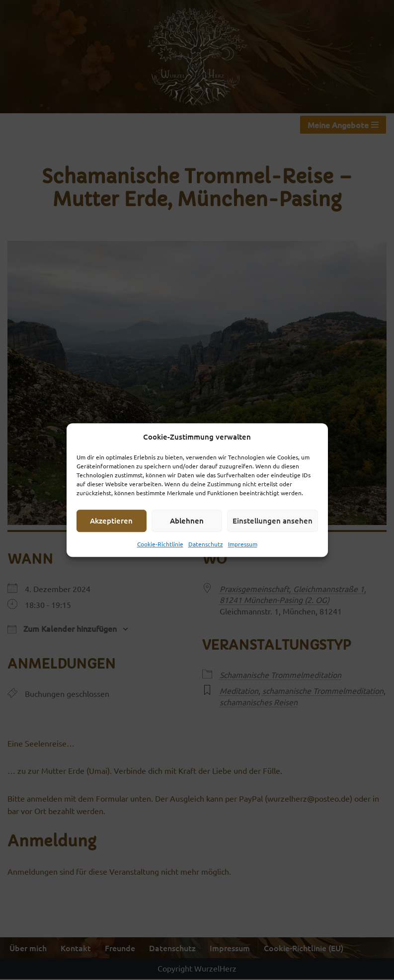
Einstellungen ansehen (273, 521)
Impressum (243, 544)
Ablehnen (187, 521)
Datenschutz (206, 544)
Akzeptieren (111, 521)
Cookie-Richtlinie (160, 544)
